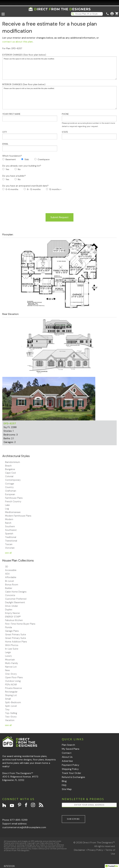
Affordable (11, 577)
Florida (9, 627)
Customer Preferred (16, 599)
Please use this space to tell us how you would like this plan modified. (59, 68)
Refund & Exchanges (73, 777)
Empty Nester (13, 613)
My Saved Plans (71, 749)
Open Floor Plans (14, 677)
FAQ (64, 785)
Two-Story (11, 717)
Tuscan (9, 544)
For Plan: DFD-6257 (12, 48)
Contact (67, 753)
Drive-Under (12, 606)
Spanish (9, 534)
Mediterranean (13, 512)
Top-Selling (11, 713)
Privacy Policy (95, 850)
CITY (30, 135)
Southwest (11, 530)
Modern (9, 519)
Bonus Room (12, 585)
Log (7, 509)
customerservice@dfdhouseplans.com (24, 827)
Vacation (10, 720)
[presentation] (26, 202)
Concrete (10, 595)
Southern (10, 526)
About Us (67, 757)
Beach (8, 466)
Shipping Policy (70, 769)
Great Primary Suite (16, 635)
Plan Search (68, 745)
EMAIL (30, 147)
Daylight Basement (15, 602)
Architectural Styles (16, 456)
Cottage (10, 484)
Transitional (11, 541)
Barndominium (13, 462)
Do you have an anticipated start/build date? (25, 186)
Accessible (11, 570)
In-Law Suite (12, 649)
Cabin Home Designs (16, 592)
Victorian (10, 548)
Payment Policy (71, 765)
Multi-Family (12, 663)
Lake (7, 505)
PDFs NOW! (11, 685)
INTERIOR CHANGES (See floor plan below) (59, 96)
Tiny (7, 710)
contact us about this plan (18, 42)
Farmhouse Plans (14, 498)
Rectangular (11, 692)
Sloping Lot (11, 695)
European (10, 494)
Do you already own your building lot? (22, 166)
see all (8, 553)
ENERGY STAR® (13, 617)
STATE (89, 135)
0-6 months (12, 189)
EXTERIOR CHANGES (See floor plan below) (59, 67)
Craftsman (11, 491)
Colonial (9, 476)
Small (8, 699)
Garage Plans (12, 631)
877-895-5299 (19, 820)
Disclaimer (80, 850)
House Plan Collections (18, 561)
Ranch (8, 523)
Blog (64, 781)
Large (8, 652)
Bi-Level (9, 581)
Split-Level (11, 706)
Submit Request (59, 217)
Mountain (10, 660)
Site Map (67, 789)
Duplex (9, 610)
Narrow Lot (11, 667)
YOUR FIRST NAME (30, 117)
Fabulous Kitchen (14, 620)
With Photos (12, 645)
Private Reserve (13, 688)
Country (9, 487)
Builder (9, 588)
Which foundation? (12, 156)
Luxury (8, 656)
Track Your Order (72, 773)
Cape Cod (10, 473)
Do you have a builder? (14, 176)
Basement (11, 159)
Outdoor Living (13, 681)
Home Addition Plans (16, 642)
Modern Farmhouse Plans (18, 516)
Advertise (67, 761)
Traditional (11, 537)
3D (7, 567)
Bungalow (10, 469)
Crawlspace (44, 159)
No (19, 169)
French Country (13, 502)
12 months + (55, 189)
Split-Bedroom (13, 702)
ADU (7, 574)
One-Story (11, 674)
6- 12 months (34, 189)
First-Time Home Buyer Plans (20, 624)
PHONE (89, 120)
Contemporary (13, 480)
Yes (7, 169)
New (7, 670)
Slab (27, 159)
